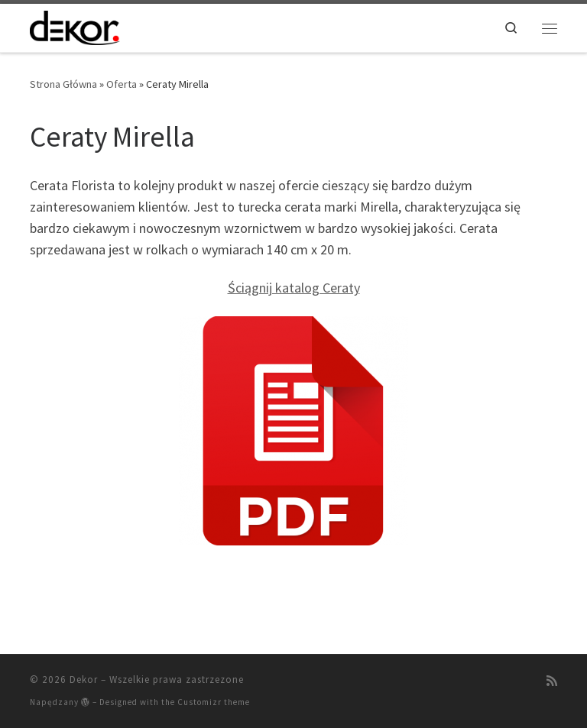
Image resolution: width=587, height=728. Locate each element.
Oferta (122, 84)
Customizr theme (214, 702)
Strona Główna (63, 84)
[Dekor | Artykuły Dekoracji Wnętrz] (75, 26)
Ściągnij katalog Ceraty (294, 288)
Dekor (84, 679)
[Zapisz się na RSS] (552, 681)
